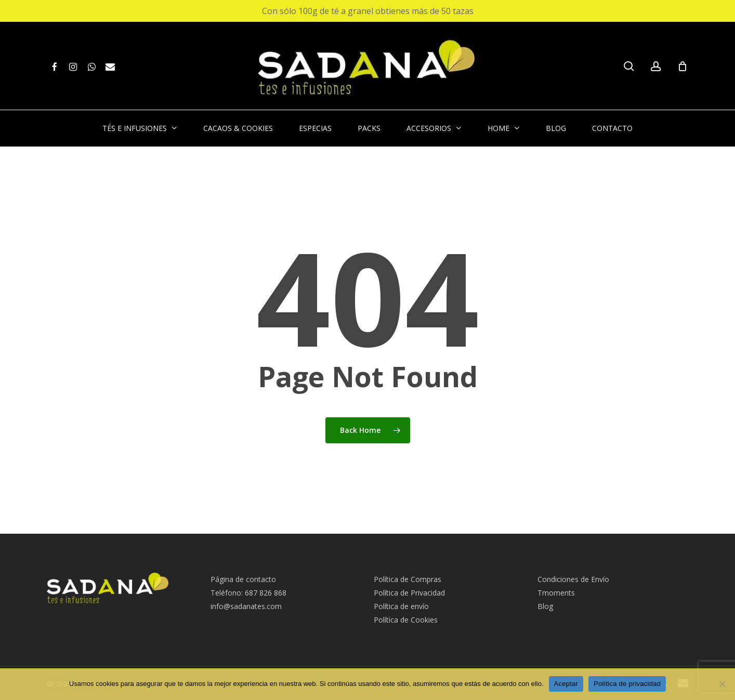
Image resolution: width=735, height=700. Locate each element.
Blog (545, 606)
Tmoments (556, 593)
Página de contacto (243, 579)
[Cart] (682, 66)
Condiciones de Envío (573, 579)
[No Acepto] (722, 684)
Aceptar (566, 684)
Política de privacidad (627, 684)
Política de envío (401, 606)
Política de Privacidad (409, 593)
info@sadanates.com (246, 606)
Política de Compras (408, 579)
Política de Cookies (406, 620)
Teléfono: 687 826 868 (248, 593)
